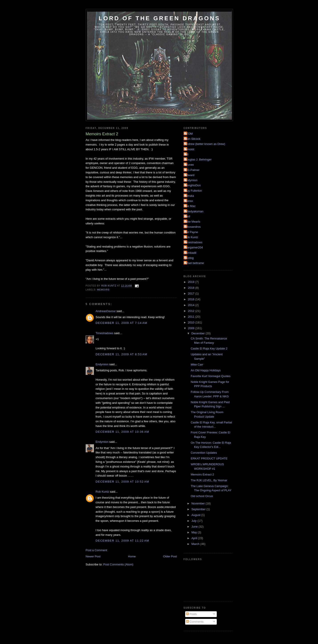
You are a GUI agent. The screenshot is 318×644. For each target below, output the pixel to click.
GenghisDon (193, 185)
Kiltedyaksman (194, 211)
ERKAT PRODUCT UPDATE (209, 458)
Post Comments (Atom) (118, 564)
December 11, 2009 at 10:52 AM (123, 482)
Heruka (189, 196)
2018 (192, 288)
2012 (192, 311)
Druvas (189, 165)
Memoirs (103, 290)
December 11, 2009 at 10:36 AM (123, 432)
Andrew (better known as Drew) (205, 144)
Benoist (189, 149)
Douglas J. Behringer (198, 159)
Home (132, 556)
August (196, 515)
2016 (192, 299)
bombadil (191, 253)
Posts (191, 614)
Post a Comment (96, 550)
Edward (190, 175)
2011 (192, 317)
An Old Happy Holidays (206, 370)
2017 (192, 294)
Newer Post (93, 556)
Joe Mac (190, 206)
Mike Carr (197, 365)
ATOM (189, 134)
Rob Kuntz (102, 492)
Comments (195, 622)
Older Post (170, 556)
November (198, 503)
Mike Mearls (192, 222)
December (198, 333)
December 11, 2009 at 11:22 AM (123, 541)
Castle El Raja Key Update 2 (209, 348)
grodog (189, 258)
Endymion (102, 364)
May (194, 532)
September (199, 509)
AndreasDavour (106, 311)
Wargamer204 (194, 247)
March (196, 544)
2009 (192, 328)
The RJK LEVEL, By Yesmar (209, 480)
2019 (192, 282)
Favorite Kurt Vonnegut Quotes (211, 376)
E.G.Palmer (192, 170)
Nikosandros (193, 227)
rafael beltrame (194, 263)
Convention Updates (204, 453)
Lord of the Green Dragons (159, 18)
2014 (192, 305)
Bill (187, 154)
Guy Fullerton (193, 191)
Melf (187, 216)
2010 (192, 322)
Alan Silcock (193, 139)
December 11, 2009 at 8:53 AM (122, 354)
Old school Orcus (202, 496)
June (195, 527)
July (194, 521)
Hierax (189, 201)
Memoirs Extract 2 (202, 474)
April (195, 538)
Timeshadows (105, 333)
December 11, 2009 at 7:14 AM (122, 323)
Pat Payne (191, 232)
